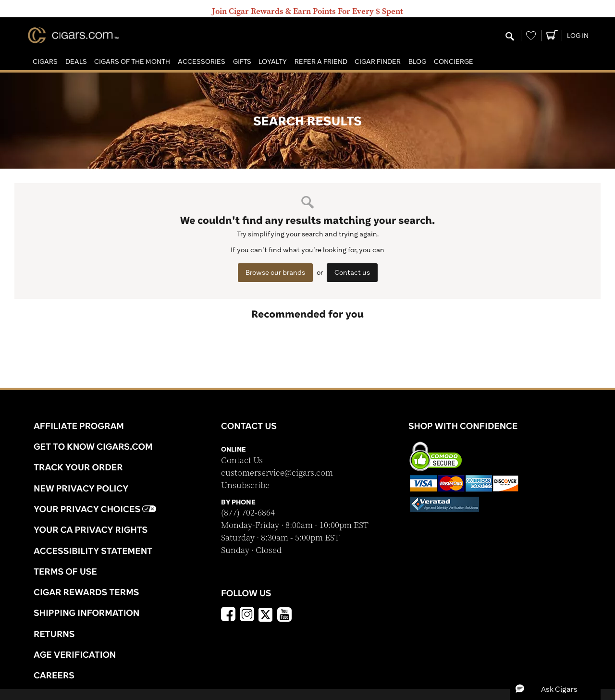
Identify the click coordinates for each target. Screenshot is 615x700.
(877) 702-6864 (248, 513)
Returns (54, 634)
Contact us (352, 272)
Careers (54, 675)
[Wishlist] (531, 36)
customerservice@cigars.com (277, 473)
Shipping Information (86, 613)
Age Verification (75, 654)
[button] (45, 62)
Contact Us (242, 461)
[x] (266, 614)
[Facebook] (228, 615)
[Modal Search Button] (510, 37)
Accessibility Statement (93, 551)
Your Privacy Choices (95, 509)
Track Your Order (78, 467)
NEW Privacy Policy (81, 488)
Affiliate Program (79, 426)
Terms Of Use (65, 571)
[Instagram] (247, 615)
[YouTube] (284, 615)
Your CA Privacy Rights (91, 529)
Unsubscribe (245, 485)
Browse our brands (275, 272)
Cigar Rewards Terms (86, 592)
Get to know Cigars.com (93, 446)
